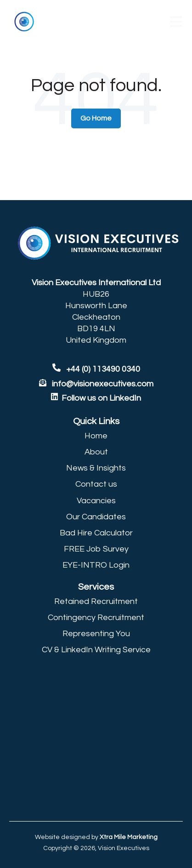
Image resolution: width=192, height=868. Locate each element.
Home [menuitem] (96, 436)
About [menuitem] (96, 452)
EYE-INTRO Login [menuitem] (96, 565)
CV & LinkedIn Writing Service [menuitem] (96, 650)
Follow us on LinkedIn (101, 398)
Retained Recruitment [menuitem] (96, 601)
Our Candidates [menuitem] (96, 517)
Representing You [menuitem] (96, 634)
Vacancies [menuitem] (96, 501)
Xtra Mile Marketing (129, 837)
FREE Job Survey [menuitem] (96, 549)
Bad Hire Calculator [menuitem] (96, 533)
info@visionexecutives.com (103, 384)
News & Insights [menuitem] (96, 468)
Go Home (96, 118)
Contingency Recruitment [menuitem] (96, 618)
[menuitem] (96, 421)
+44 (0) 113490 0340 (96, 369)
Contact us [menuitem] (96, 484)
